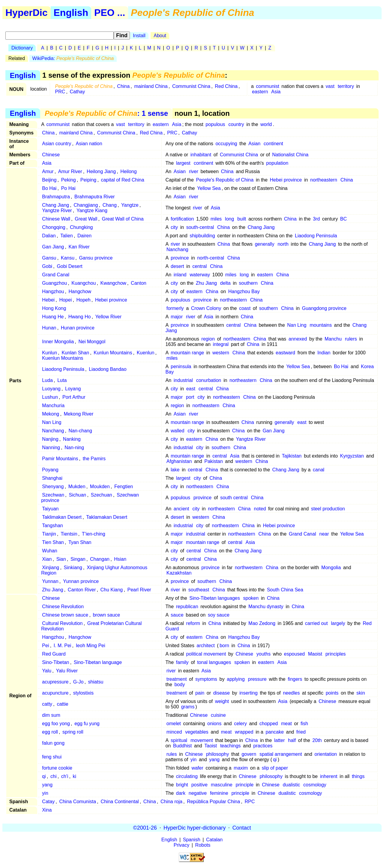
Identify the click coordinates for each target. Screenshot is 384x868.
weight (222, 701)
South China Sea (285, 590)
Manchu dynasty (266, 607)
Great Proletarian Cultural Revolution (91, 626)
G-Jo (78, 682)
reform (193, 623)
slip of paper (275, 768)
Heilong (128, 171)
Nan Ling (297, 325)
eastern (260, 92)
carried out (316, 623)
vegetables (197, 732)
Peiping (88, 180)
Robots (203, 845)
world (266, 124)
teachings (231, 746)
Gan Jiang (53, 247)
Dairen (84, 236)
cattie (62, 704)
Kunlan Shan (75, 353)
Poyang (50, 470)
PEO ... (110, 13)
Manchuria (53, 405)
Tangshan (52, 526)
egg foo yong (56, 724)
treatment (177, 679)
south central (234, 498)
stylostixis (83, 693)
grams (188, 707)
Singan (78, 559)
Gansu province (96, 258)
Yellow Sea (209, 188)
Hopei (65, 300)
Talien (67, 236)
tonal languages (214, 662)
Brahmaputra (56, 197)
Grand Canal (56, 275)
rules (172, 754)
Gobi (47, 266)
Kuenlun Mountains (63, 358)
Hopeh (83, 300)
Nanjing (50, 439)
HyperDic (27, 13)
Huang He (53, 317)
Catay (48, 802)
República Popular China (213, 802)
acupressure (55, 682)
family (182, 662)
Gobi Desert (69, 266)
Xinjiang (51, 568)
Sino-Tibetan (55, 662)
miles (216, 219)
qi (275, 760)
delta (225, 283)
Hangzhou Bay (244, 291)
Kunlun (49, 353)
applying (236, 679)
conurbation (209, 380)
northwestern (249, 568)
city (174, 227)
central (199, 266)
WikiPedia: (73, 58)
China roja (171, 802)
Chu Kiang (112, 590)
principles (336, 654)
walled (177, 431)
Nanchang (177, 249)
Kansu (68, 258)
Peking (69, 180)
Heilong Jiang (101, 171)
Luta (62, 380)
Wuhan (49, 551)
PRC (60, 92)
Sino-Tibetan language (98, 662)
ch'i (65, 776)
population (277, 163)
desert (177, 266)
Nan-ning (74, 448)
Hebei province (286, 180)
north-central (211, 258)
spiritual (179, 740)
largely (338, 623)
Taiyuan (50, 509)
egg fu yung (87, 724)
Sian (61, 559)
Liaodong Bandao (108, 369)
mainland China (151, 86)
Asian (254, 144)
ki (75, 776)
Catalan (214, 840)
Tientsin (69, 534)
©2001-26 (145, 827)
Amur (48, 171)
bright (182, 785)
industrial (183, 380)
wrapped (244, 732)
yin (193, 760)
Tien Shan (53, 542)
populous (215, 124)
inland (180, 275)
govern (249, 754)
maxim (241, 768)
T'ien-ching (94, 534)
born (224, 646)
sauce (177, 615)
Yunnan (50, 581)
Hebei (48, 300)
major (177, 317)
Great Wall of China (123, 219)
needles (291, 693)
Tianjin (49, 534)
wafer (197, 768)
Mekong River (79, 414)
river (194, 171)
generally (264, 244)
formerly (175, 308)
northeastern (324, 180)
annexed (298, 339)
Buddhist (182, 746)
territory (346, 86)
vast (330, 86)
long (229, 219)
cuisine (218, 715)
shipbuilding (202, 236)
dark (181, 793)
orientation (326, 754)
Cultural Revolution (62, 623)
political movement (206, 654)
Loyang (73, 389)
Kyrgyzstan (352, 456)
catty (47, 704)
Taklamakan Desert (107, 517)
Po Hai (68, 188)
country (236, 124)
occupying (226, 144)
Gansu (49, 258)
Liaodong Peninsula (316, 236)
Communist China (191, 86)
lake (175, 470)
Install (139, 36)
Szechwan (53, 495)
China (123, 86)
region (208, 339)
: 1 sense (106, 113)
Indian (324, 353)
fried (301, 732)
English (71, 13)
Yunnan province (81, 581)
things (358, 776)
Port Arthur (74, 397)
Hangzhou (53, 291)
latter (280, 740)
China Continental (120, 802)
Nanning (51, 448)
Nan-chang (80, 431)
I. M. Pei (63, 646)
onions (214, 724)
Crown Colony (206, 308)
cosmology (315, 785)
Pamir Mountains (60, 459)
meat (286, 724)
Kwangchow (113, 283)
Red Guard (54, 654)
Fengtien (124, 487)
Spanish (192, 840)
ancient (181, 509)
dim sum (51, 715)
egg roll (50, 732)
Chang (110, 205)
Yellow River (108, 317)
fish (304, 724)
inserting (248, 693)
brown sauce (106, 615)
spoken (251, 598)
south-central (200, 227)
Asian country (57, 144)
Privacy (181, 845)
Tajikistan (292, 456)
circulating (187, 776)
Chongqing (54, 227)
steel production (328, 509)
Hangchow (80, 291)
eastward (285, 353)
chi (53, 776)
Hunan (49, 328)
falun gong (53, 743)
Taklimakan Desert (62, 517)
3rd (316, 219)
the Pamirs (94, 459)
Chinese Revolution (63, 607)
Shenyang (53, 487)
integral (221, 344)
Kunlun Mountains (113, 353)
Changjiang (86, 205)
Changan (100, 559)
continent (273, 144)
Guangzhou (54, 283)
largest (183, 163)
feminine (219, 793)
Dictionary (22, 48)
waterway (200, 275)
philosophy (218, 754)
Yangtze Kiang (92, 210)
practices (263, 746)
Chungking (81, 227)
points (332, 693)
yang (214, 760)
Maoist (315, 654)
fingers (295, 679)
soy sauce (219, 615)
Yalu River (67, 671)
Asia (276, 92)
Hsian (120, 559)
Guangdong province (324, 308)
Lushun (50, 397)
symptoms (206, 679)
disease (222, 693)
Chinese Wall (56, 219)
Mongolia (331, 568)
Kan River (79, 247)
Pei (45, 646)
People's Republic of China (225, 180)
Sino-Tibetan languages (214, 598)
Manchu (333, 339)
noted (260, 509)
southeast (199, 590)
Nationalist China (290, 155)
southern (248, 283)
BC (343, 219)
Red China (226, 86)
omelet (174, 724)
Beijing (49, 180)
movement (202, 740)
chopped (269, 724)
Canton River (82, 590)
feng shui (52, 757)
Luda (47, 380)
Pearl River (139, 590)
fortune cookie (57, 768)
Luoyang (51, 389)
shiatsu (96, 682)
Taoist (211, 746)
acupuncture (55, 693)
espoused (294, 654)
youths (264, 654)
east (191, 389)
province (180, 258)
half (292, 740)
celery (240, 724)
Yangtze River (57, 210)
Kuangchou (84, 283)
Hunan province (78, 328)
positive (199, 785)
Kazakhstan (179, 573)
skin (361, 693)
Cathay (78, 92)
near (324, 534)
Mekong (51, 414)
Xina (47, 810)
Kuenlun (146, 353)
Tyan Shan (80, 542)
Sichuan (77, 495)
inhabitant (201, 155)
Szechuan (102, 495)
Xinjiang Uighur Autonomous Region (94, 570)
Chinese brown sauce (65, 615)
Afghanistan (179, 461)
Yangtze (130, 205)
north (283, 244)
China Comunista (78, 802)
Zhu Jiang (206, 283)
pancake (275, 732)
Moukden (100, 487)
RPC (250, 802)
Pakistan (213, 461)
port (190, 397)
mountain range (187, 353)
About (160, 36)
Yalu (47, 671)
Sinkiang (73, 568)
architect (205, 646)
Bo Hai (49, 188)
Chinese (51, 155)
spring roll (73, 732)
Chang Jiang (55, 205)
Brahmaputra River (94, 197)
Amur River (70, 171)
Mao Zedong (262, 623)
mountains (321, 325)
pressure (257, 679)
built (242, 219)
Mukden (77, 487)
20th (317, 740)
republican (187, 607)
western (221, 353)
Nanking (72, 439)
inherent (329, 776)
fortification (182, 219)
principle (245, 785)
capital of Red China (122, 180)
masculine (222, 785)
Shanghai (52, 478)
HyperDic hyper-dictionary (195, 827)
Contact (241, 827)
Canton (139, 283)
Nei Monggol (92, 342)
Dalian (49, 236)
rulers (351, 339)
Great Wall (86, 219)
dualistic (291, 785)
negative (198, 793)
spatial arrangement (281, 754)
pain (200, 693)
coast (245, 308)
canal (319, 470)
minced (174, 732)
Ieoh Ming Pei (91, 646)
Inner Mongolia (58, 342)
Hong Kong (54, 308)
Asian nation (89, 144)
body (180, 685)
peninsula (181, 366)
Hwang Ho (80, 317)
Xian (47, 559)
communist (267, 86)
